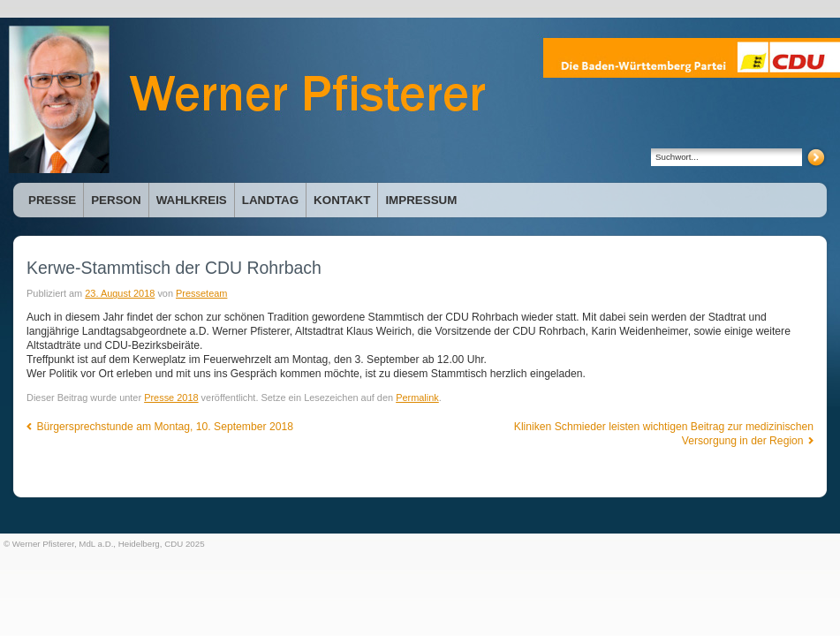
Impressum (421, 200)
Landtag (270, 200)
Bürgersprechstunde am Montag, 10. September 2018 (160, 427)
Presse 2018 (171, 397)
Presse (52, 200)
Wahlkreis (192, 200)
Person (116, 200)
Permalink (417, 397)
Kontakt (342, 200)
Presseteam (201, 293)
